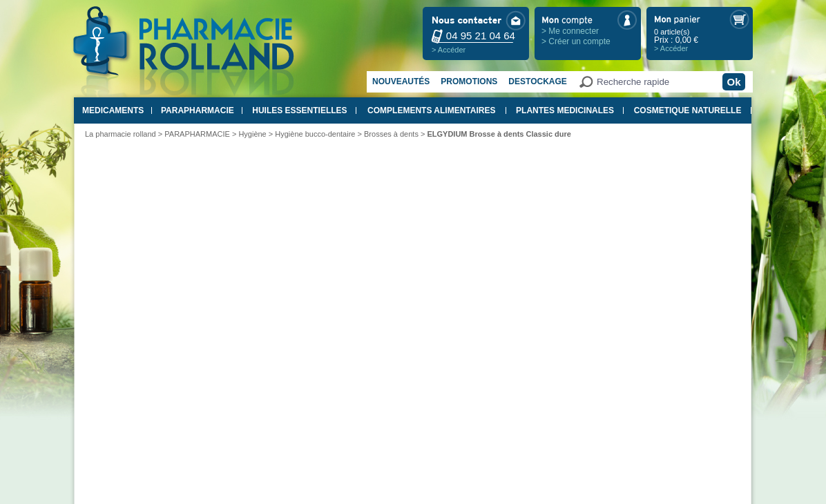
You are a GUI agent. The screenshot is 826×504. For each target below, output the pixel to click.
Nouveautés (401, 81)
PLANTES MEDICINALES (565, 110)
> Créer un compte (576, 41)
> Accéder (449, 50)
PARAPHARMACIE (198, 110)
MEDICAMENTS (113, 110)
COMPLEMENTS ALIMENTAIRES (431, 110)
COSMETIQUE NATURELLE (688, 110)
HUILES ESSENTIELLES (299, 110)
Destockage (537, 81)
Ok (733, 82)
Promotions (469, 81)
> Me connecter (570, 31)
